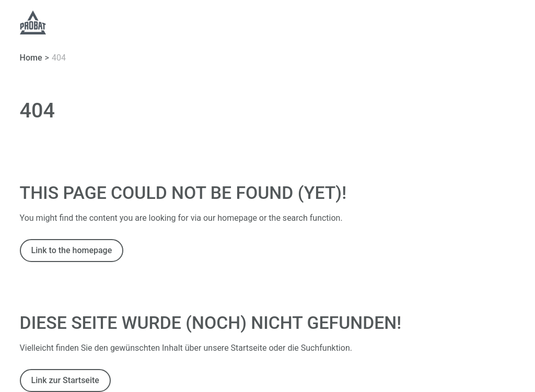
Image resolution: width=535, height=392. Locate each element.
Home (31, 58)
